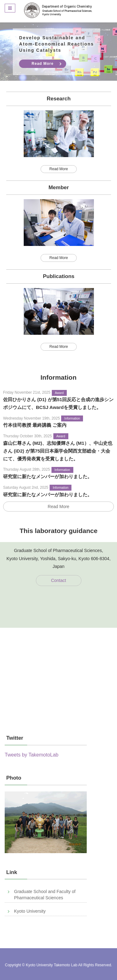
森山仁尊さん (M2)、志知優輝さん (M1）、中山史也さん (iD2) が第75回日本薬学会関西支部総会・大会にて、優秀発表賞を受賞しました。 (58, 451)
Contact (58, 580)
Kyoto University (30, 911)
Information (72, 418)
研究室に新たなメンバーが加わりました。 (48, 476)
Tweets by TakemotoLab (32, 755)
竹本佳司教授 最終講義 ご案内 (35, 425)
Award (59, 393)
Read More (42, 64)
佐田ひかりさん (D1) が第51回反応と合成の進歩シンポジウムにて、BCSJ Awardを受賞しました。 (58, 403)
